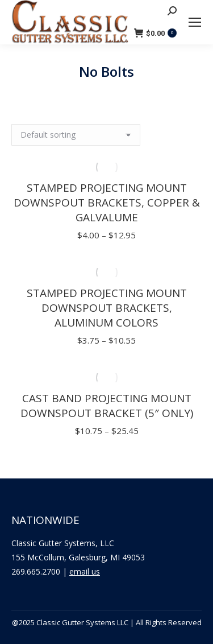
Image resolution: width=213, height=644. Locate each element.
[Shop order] (76, 135)
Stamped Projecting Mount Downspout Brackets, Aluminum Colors (107, 308)
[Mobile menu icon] (195, 22)
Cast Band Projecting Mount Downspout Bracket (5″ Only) (107, 406)
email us (85, 571)
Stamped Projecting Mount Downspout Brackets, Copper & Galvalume (107, 203)
